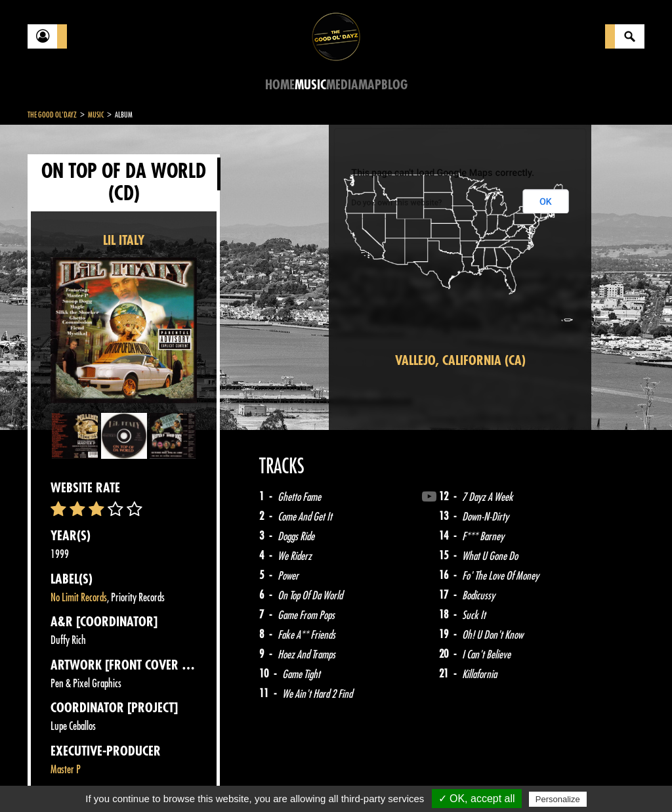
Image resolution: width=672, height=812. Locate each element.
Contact (60, 778)
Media (342, 85)
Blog (394, 85)
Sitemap (244, 779)
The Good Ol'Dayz (52, 115)
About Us (192, 779)
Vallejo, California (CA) (460, 361)
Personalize (558, 799)
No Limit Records (79, 598)
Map (370, 85)
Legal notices (131, 779)
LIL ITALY (124, 241)
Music (310, 85)
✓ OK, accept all (477, 799)
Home (280, 85)
